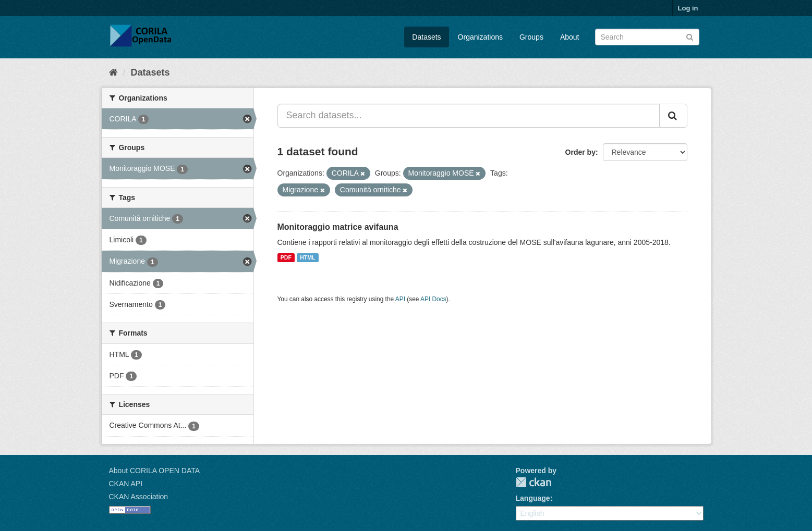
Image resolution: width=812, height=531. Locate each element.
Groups (531, 37)
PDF (286, 257)
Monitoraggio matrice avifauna (338, 227)
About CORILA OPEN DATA (155, 471)
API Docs (433, 299)
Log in (688, 8)
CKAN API (126, 484)
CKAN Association (139, 497)
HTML (307, 257)
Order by (580, 152)
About (570, 37)
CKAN (534, 482)
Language (533, 498)
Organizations (480, 37)
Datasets (426, 37)
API (400, 299)
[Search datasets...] (469, 116)
